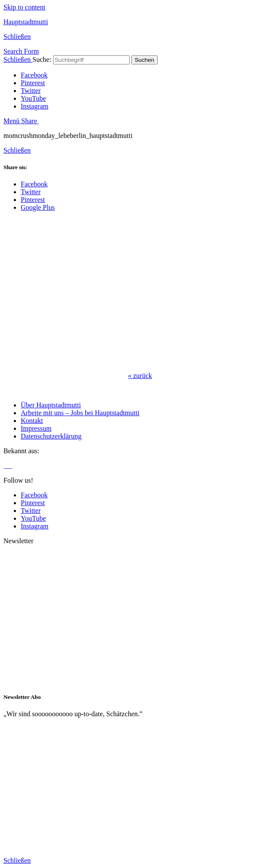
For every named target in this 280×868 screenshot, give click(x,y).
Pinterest (33, 83)
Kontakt (32, 421)
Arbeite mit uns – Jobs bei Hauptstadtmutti (80, 413)
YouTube (33, 98)
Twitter (31, 91)
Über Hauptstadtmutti (51, 405)
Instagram (35, 106)
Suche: (42, 59)
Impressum (36, 428)
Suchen (145, 60)
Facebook (34, 75)
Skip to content (24, 7)
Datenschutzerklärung (51, 436)
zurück (140, 376)
